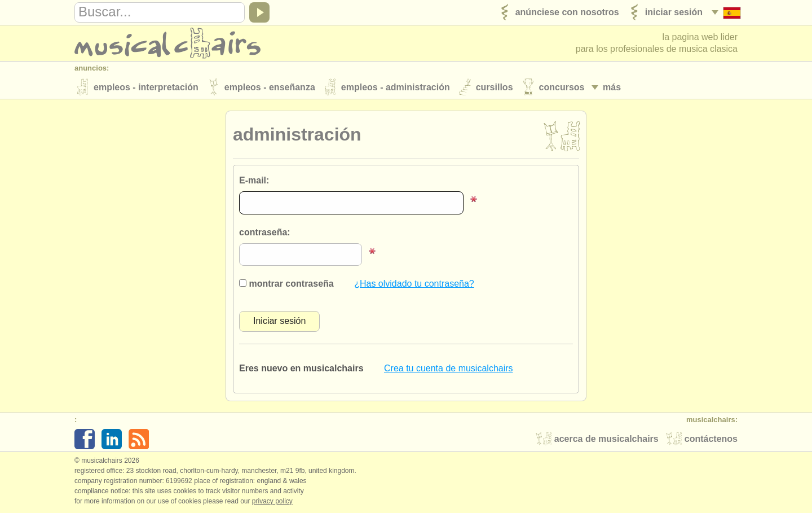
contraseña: (265, 232)
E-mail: (254, 180)
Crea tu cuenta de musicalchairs (449, 368)
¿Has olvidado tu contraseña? (414, 284)
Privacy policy (272, 501)
